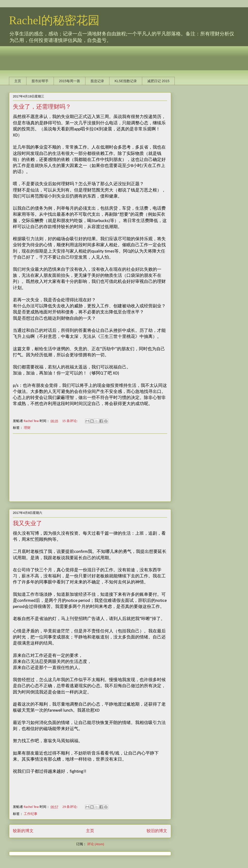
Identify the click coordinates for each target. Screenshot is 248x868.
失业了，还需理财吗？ (42, 107)
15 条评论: (70, 421)
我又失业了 (27, 523)
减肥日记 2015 (158, 81)
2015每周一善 (70, 81)
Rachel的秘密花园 (54, 20)
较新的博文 (23, 831)
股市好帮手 (40, 81)
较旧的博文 (157, 831)
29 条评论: (70, 807)
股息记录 (97, 81)
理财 (27, 428)
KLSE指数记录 (126, 81)
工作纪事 (31, 814)
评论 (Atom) (96, 844)
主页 (18, 81)
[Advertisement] (97, 57)
